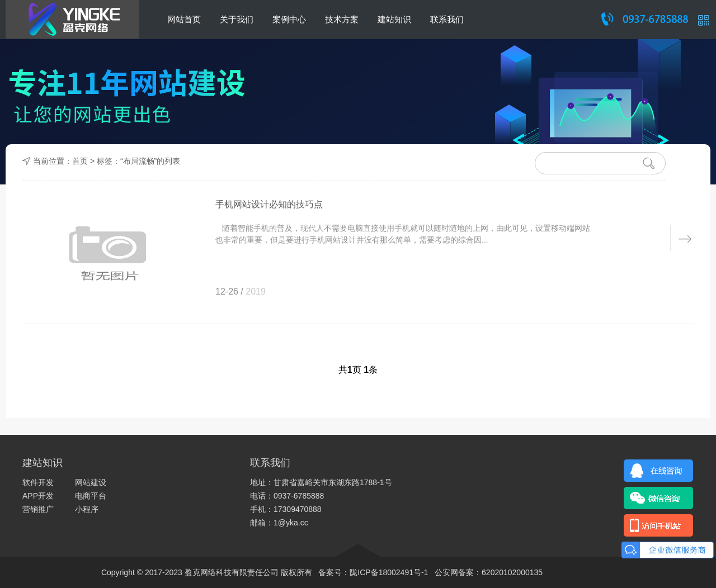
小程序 (87, 509)
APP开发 (38, 496)
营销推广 (38, 509)
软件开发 (38, 482)
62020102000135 (512, 572)
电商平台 (91, 496)
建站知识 (394, 19)
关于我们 (237, 19)
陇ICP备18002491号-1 (389, 572)
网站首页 (184, 19)
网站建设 (91, 482)
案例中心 (289, 19)
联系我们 (447, 19)
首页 (80, 161)
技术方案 (342, 19)
